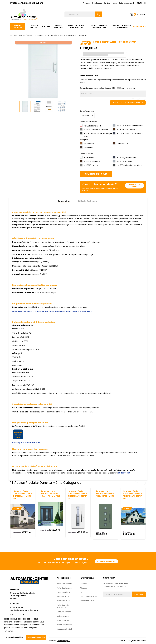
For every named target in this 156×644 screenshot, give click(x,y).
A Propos (87, 3)
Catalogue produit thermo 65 (26, 442)
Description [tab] (64, 201)
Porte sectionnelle (64, 584)
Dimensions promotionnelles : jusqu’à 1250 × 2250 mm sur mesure (108, 88)
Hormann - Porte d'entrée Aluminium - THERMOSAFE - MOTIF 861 (132, 495)
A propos (83, 588)
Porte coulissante (64, 588)
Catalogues (97, 3)
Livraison (83, 584)
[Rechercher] (83, 14)
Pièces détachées (64, 625)
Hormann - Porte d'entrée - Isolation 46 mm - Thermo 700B (50, 494)
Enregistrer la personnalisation (128, 103)
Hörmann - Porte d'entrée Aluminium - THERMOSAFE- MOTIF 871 (22, 495)
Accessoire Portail (64, 629)
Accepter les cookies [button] (36, 637)
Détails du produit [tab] (88, 201)
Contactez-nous (110, 3)
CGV (82, 592)
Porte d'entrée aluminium (63, 606)
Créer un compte (126, 3)
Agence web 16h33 (138, 640)
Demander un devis (96, 174)
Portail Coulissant (64, 601)
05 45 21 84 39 (140, 3)
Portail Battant (63, 597)
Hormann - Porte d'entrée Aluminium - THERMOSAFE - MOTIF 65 (77, 495)
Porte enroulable (64, 592)
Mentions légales (64, 641)
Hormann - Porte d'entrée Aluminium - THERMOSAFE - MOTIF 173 (105, 495)
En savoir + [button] (10, 631)
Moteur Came (63, 616)
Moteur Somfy (63, 620)
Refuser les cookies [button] (15, 637)
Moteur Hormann (64, 612)
